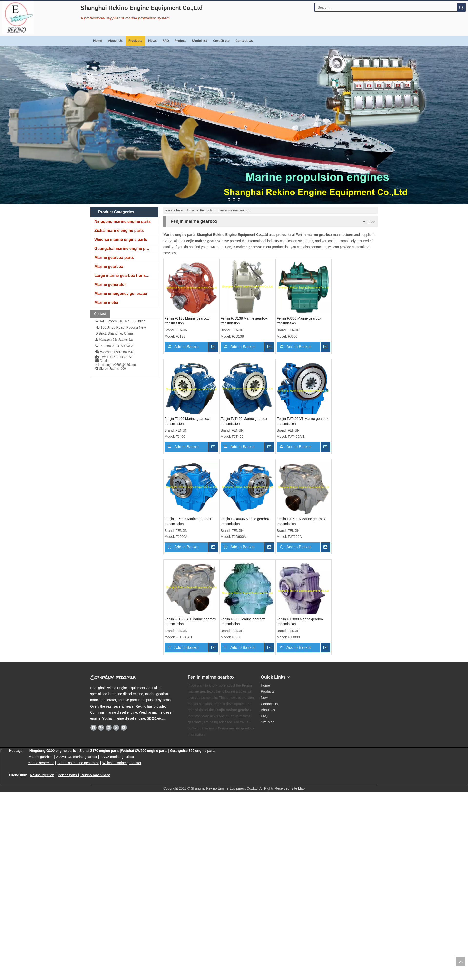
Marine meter (107, 303)
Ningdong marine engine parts (122, 221)
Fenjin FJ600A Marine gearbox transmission (188, 521)
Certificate (221, 41)
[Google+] (101, 728)
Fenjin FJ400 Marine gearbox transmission (187, 421)
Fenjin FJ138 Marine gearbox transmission (187, 321)
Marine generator (110, 285)
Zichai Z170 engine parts (99, 751)
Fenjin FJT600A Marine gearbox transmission (301, 521)
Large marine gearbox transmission (126, 276)
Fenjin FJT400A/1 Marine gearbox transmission (302, 421)
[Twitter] (116, 728)
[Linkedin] (109, 728)
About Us (115, 41)
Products (135, 41)
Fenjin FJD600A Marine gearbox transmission (245, 521)
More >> (369, 222)
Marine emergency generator (121, 294)
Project (180, 41)
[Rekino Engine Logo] (18, 18)
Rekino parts (67, 775)
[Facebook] (93, 728)
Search (461, 7)
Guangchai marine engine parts (123, 248)
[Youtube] (124, 728)
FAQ (166, 41)
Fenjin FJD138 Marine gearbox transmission (244, 321)
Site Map (268, 722)
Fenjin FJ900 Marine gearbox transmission (243, 621)
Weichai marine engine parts (121, 239)
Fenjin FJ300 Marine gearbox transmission (299, 321)
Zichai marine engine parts (119, 230)
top (460, 962)
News (152, 41)
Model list (200, 41)
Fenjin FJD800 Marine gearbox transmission (300, 621)
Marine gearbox (109, 267)
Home (98, 41)
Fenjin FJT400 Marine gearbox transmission (244, 421)
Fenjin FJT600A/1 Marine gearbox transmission (190, 621)
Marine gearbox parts (114, 257)
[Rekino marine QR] (326, 675)
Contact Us (244, 41)
